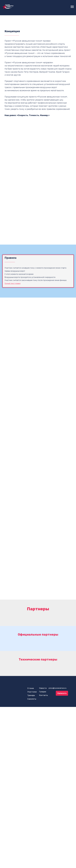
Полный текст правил (13, 283)
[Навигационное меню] (72, 7)
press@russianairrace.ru (58, 688)
